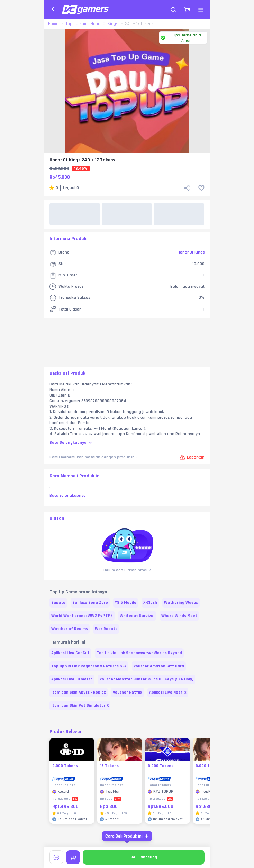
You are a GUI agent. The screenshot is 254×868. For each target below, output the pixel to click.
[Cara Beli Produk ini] (127, 836)
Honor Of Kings (191, 252)
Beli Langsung (144, 857)
